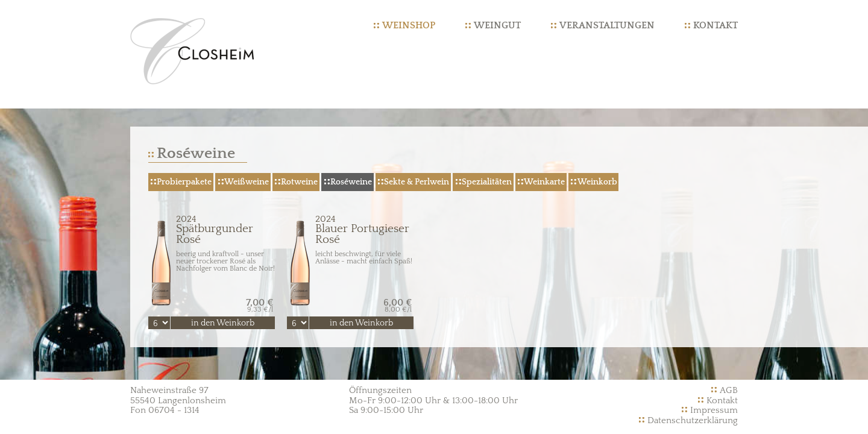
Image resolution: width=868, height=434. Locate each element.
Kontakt (715, 25)
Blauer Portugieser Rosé (350, 230)
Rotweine (299, 182)
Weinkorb (597, 182)
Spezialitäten (487, 182)
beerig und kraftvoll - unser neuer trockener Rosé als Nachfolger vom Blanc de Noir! (225, 261)
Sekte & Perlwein (417, 182)
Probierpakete (184, 182)
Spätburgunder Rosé (212, 230)
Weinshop (409, 25)
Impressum (714, 410)
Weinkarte (544, 182)
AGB (729, 390)
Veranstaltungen (607, 25)
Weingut (497, 25)
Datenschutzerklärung (693, 420)
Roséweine (351, 182)
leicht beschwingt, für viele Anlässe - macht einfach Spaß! (364, 258)
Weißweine (247, 182)
